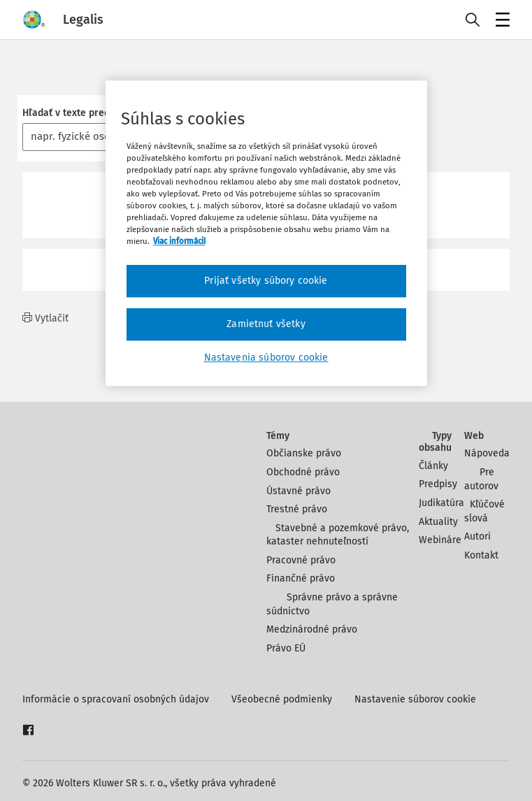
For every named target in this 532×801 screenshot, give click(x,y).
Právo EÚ (286, 648)
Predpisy (438, 484)
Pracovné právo (301, 560)
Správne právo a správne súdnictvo (332, 604)
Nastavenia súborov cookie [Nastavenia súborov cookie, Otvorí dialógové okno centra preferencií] (266, 358)
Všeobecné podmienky (282, 699)
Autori (477, 536)
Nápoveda (487, 453)
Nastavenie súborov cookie (415, 699)
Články (433, 466)
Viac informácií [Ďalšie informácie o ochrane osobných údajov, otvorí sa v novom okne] (179, 242)
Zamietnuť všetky (266, 324)
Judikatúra (441, 503)
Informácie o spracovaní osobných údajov (116, 699)
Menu (500, 21)
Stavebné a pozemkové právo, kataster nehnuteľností (338, 535)
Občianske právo (304, 453)
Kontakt (481, 555)
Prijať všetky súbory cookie (266, 281)
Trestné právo (297, 509)
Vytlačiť (45, 318)
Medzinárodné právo (312, 629)
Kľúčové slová (484, 511)
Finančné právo (301, 578)
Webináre (440, 540)
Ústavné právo (299, 491)
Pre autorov (481, 479)
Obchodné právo (303, 472)
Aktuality (438, 522)
